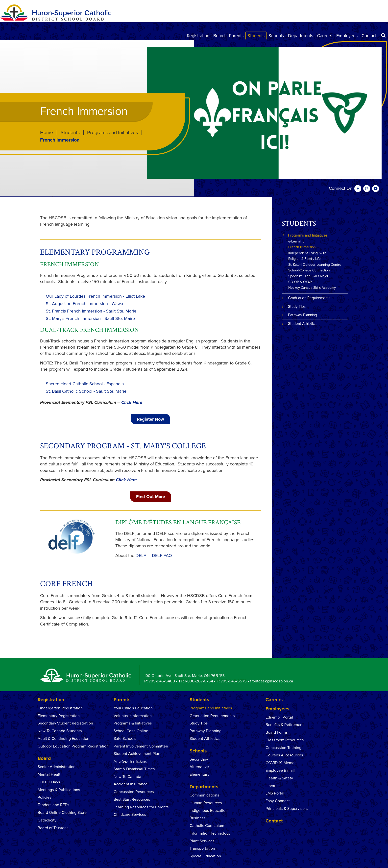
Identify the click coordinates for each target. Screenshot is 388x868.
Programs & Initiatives (133, 723)
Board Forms (277, 732)
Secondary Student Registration (65, 723)
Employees (347, 36)
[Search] (383, 36)
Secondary (199, 759)
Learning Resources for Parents (141, 807)
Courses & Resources (284, 755)
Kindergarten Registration (60, 708)
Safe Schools (125, 739)
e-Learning (296, 241)
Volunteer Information (133, 716)
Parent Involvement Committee (141, 746)
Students (256, 36)
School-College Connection (309, 270)
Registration (198, 36)
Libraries (273, 786)
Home (47, 133)
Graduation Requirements (309, 298)
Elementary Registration (59, 716)
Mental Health (51, 774)
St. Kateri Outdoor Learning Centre (315, 265)
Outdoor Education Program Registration (73, 746)
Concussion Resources (134, 792)
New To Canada (127, 777)
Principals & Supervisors (287, 809)
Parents (236, 36)
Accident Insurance (131, 784)
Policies (45, 797)
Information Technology (210, 833)
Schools (276, 36)
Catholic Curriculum (207, 826)
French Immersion (302, 247)
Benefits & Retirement (285, 725)
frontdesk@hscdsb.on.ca (272, 681)
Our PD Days (49, 782)
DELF (141, 555)
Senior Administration (57, 767)
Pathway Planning (303, 315)
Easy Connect (278, 801)
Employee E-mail (280, 771)
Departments (301, 36)
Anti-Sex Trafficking (130, 761)
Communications (204, 795)
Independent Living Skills (307, 253)
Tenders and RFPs (53, 805)
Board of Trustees (53, 828)
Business (198, 818)
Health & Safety (279, 778)
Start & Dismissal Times (134, 769)
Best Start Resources (132, 799)
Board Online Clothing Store (62, 813)
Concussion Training (283, 748)
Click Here (132, 402)
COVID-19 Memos (281, 763)
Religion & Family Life (304, 259)
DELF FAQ (162, 555)
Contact (369, 36)
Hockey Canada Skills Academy (312, 288)
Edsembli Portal (279, 717)
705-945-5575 (234, 681)
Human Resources (206, 803)
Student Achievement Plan (137, 754)
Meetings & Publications (59, 790)
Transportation (202, 848)
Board (219, 36)
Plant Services (202, 841)
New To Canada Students (60, 731)
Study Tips (297, 307)
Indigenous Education (209, 811)
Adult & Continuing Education (63, 739)
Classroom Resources (285, 740)
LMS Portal (275, 793)
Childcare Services (130, 815)
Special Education (205, 856)
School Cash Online (131, 731)
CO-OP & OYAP (300, 282)
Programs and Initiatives (112, 133)
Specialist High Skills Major (308, 276)
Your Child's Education (133, 708)
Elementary (199, 774)
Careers (325, 36)
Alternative (199, 767)
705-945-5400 (162, 681)
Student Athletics (302, 324)
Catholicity (47, 820)
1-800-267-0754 (199, 681)
